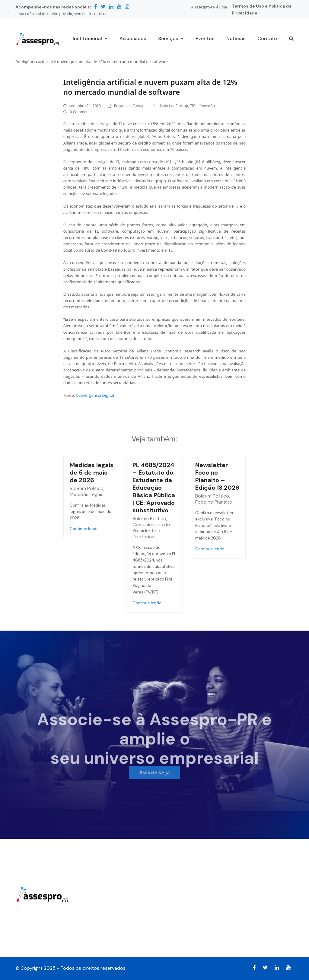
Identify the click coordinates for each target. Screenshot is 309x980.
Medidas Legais (87, 494)
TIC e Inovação (202, 106)
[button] (291, 39)
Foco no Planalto (214, 502)
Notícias (167, 106)
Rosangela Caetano (130, 106)
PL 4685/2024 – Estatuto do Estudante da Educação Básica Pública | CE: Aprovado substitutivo (154, 488)
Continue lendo (84, 529)
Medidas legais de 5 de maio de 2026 (92, 472)
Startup (182, 106)
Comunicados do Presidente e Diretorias (151, 531)
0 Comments (81, 112)
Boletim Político (87, 488)
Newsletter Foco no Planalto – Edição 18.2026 (217, 476)
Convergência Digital (95, 395)
